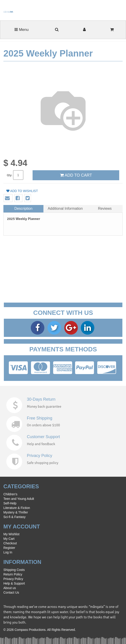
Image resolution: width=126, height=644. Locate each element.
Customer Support (43, 437)
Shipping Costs (14, 570)
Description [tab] (23, 208)
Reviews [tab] (105, 208)
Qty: (10, 175)
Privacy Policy (40, 456)
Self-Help (10, 503)
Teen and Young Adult (19, 499)
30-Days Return (41, 399)
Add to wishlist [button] (22, 191)
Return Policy (13, 574)
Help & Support (14, 583)
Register (9, 548)
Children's (10, 494)
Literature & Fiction (17, 508)
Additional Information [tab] (65, 208)
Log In (8, 552)
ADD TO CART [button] (76, 175)
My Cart (9, 539)
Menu (21, 30)
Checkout (10, 543)
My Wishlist (11, 534)
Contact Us (11, 592)
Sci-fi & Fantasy (14, 517)
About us (10, 588)
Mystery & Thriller (16, 512)
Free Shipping (40, 418)
